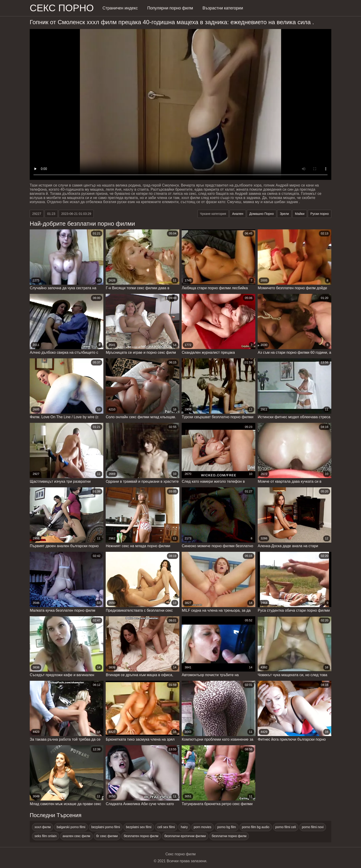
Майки (300, 214)
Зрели (284, 214)
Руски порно (320, 214)
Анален (238, 214)
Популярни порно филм (170, 8)
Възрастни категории (223, 8)
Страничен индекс (120, 8)
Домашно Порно (262, 214)
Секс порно (62, 8)
